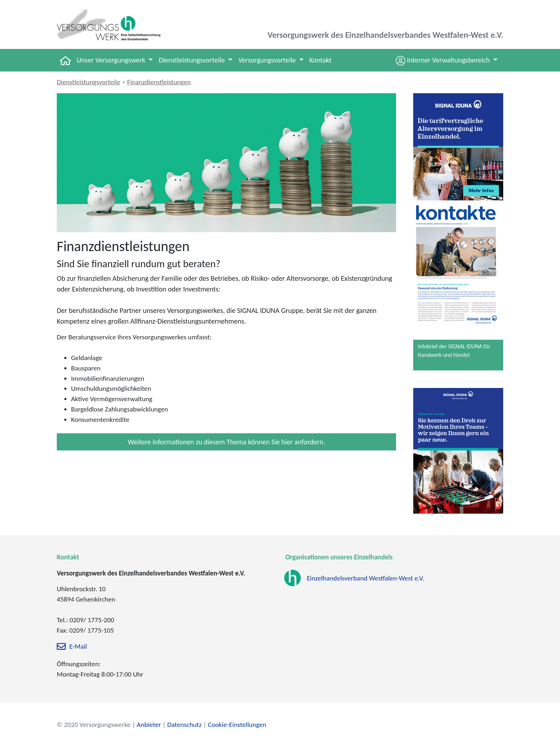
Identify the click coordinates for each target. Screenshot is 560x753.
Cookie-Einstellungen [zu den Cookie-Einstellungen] (237, 725)
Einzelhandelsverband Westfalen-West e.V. (365, 578)
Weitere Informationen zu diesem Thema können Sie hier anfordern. (226, 442)
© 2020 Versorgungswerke (94, 725)
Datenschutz (184, 725)
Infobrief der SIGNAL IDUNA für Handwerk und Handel (454, 351)
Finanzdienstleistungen (159, 82)
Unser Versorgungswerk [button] (112, 60)
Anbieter (149, 725)
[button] (447, 60)
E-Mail (78, 647)
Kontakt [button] (321, 60)
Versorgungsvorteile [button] (268, 60)
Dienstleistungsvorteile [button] (192, 60)
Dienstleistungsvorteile (88, 82)
